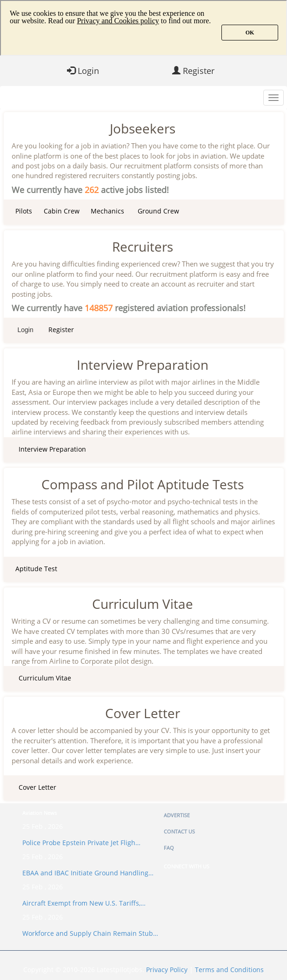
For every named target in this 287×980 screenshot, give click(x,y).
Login (83, 71)
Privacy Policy (167, 970)
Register (193, 71)
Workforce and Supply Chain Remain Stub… (90, 933)
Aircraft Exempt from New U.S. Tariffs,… (84, 903)
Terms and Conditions (229, 970)
